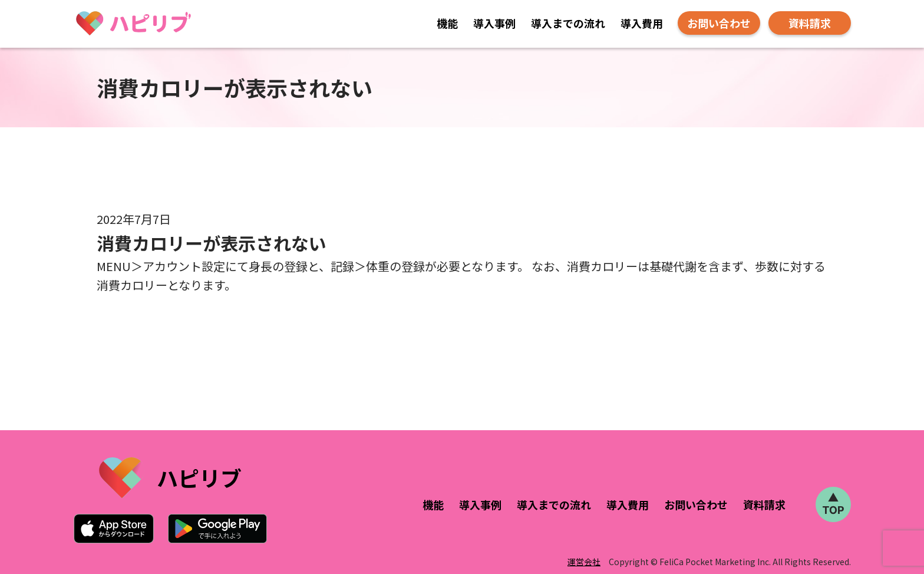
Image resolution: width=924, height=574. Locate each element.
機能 (447, 23)
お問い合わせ (719, 23)
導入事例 (494, 23)
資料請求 (810, 23)
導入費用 (642, 23)
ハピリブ (199, 477)
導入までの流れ (568, 23)
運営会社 (584, 562)
